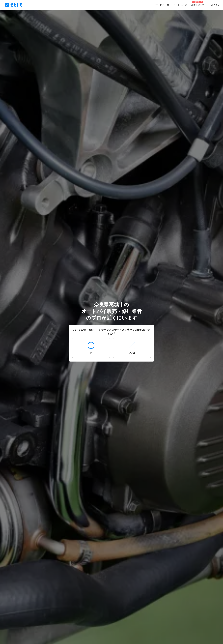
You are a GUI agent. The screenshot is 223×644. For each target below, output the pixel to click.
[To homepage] (14, 5)
